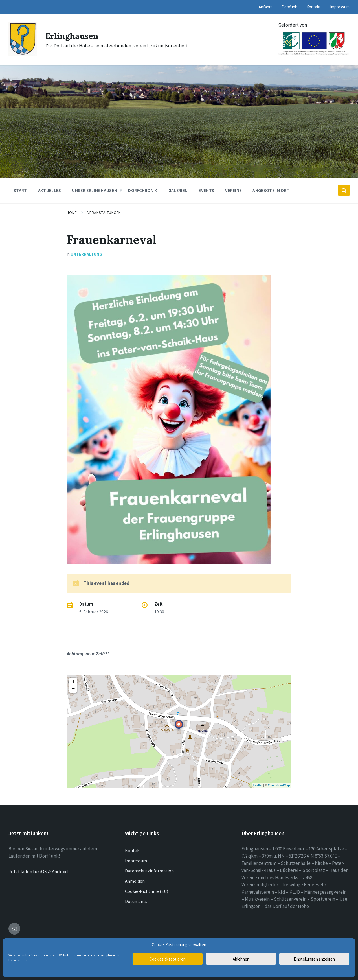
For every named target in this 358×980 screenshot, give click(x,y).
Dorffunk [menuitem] (289, 7)
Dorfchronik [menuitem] (143, 190)
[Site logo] (23, 54)
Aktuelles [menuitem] (50, 190)
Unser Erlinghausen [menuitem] (95, 190)
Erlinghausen (73, 36)
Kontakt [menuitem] (314, 7)
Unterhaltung (86, 254)
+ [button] (73, 681)
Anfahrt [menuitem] (265, 7)
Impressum (136, 861)
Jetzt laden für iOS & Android (38, 872)
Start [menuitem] (20, 190)
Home (72, 213)
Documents (136, 901)
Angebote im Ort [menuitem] (271, 190)
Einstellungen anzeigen (314, 959)
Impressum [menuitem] (340, 7)
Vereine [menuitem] (233, 190)
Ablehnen (241, 959)
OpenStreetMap (279, 785)
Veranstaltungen (104, 213)
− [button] (73, 689)
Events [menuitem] (206, 190)
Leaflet (258, 785)
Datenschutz (18, 960)
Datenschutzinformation (149, 871)
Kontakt (133, 850)
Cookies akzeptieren (168, 959)
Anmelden (135, 881)
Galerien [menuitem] (178, 190)
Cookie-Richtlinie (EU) (147, 891)
